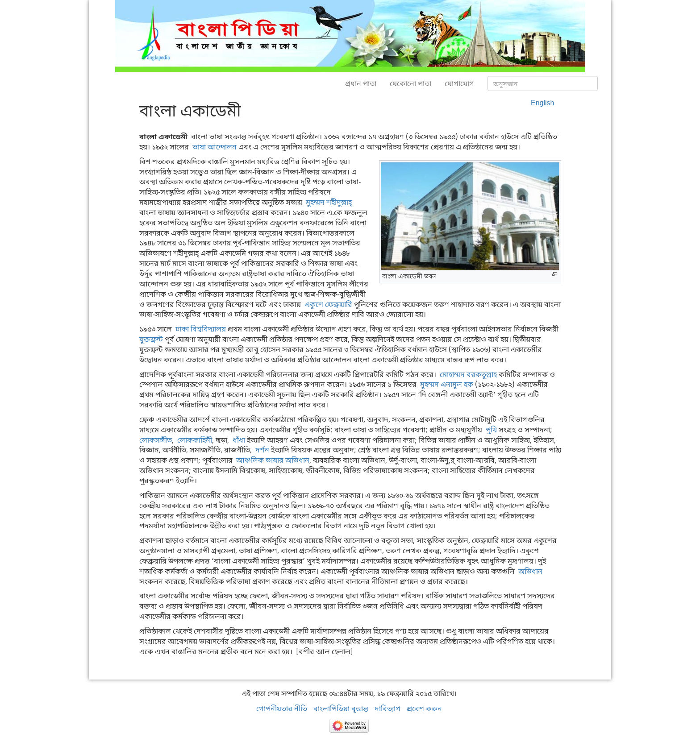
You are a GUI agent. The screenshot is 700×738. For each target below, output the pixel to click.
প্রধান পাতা (361, 83)
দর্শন (262, 450)
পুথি (491, 430)
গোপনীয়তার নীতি (282, 709)
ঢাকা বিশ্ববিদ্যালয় (201, 329)
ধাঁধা (239, 440)
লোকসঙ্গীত (156, 440)
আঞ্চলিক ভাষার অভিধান (273, 460)
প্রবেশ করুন (424, 709)
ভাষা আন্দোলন (215, 147)
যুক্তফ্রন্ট (151, 339)
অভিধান (530, 571)
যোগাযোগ (459, 83)
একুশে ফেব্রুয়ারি (328, 304)
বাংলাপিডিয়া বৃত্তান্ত (341, 709)
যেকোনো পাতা (410, 83)
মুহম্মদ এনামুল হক (447, 384)
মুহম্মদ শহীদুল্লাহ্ (329, 202)
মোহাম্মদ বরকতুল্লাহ (468, 374)
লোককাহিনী (195, 440)
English (542, 103)
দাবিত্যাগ (387, 709)
